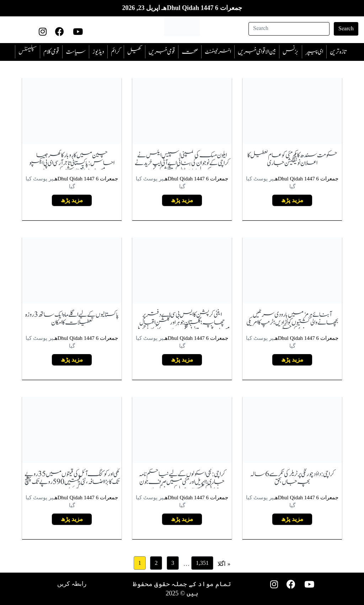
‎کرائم (116, 52)
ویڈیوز (98, 52)
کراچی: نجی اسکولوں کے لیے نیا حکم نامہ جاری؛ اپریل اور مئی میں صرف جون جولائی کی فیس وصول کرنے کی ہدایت (182, 482)
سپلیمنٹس (28, 52)
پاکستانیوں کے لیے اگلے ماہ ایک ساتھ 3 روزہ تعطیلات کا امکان (72, 319)
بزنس (291, 52)
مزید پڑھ (292, 200)
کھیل (135, 52)
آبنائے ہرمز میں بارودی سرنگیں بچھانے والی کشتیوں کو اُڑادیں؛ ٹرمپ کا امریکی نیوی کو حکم (292, 323)
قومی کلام (51, 52)
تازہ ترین (338, 52)
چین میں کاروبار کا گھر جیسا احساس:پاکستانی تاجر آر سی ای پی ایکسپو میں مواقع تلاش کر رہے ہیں (72, 163)
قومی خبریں (162, 52)
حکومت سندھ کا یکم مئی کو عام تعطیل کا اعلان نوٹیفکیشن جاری (292, 159)
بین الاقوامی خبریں (257, 52)
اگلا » (224, 564)
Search (346, 29)
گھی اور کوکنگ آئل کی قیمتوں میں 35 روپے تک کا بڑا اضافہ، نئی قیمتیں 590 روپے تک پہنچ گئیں (72, 482)
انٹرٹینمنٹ (218, 52)
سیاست (76, 52)
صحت (190, 52)
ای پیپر (314, 52)
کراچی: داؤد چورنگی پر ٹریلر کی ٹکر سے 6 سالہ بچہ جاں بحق (292, 478)
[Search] (289, 29)
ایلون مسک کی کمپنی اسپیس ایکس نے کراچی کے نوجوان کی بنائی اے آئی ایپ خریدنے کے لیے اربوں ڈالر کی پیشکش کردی (182, 163)
